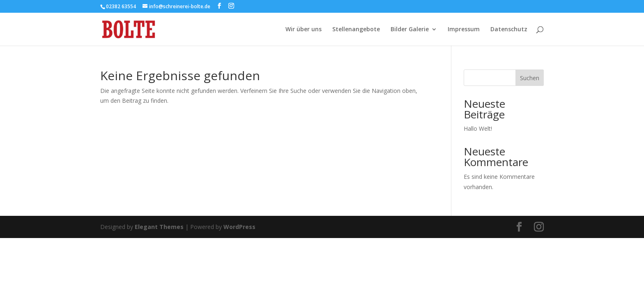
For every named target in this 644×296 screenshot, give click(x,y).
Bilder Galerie (410, 30)
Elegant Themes (159, 227)
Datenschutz (509, 30)
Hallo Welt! (478, 128)
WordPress (239, 227)
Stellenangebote (356, 30)
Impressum (464, 30)
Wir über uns (304, 30)
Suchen (530, 78)
